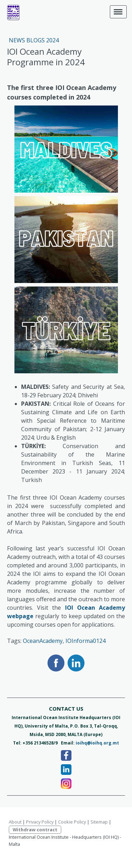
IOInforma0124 (86, 641)
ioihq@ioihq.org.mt (97, 743)
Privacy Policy (40, 822)
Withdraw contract (35, 830)
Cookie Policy (72, 822)
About (15, 822)
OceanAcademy (43, 641)
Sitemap (99, 822)
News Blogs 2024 (34, 40)
